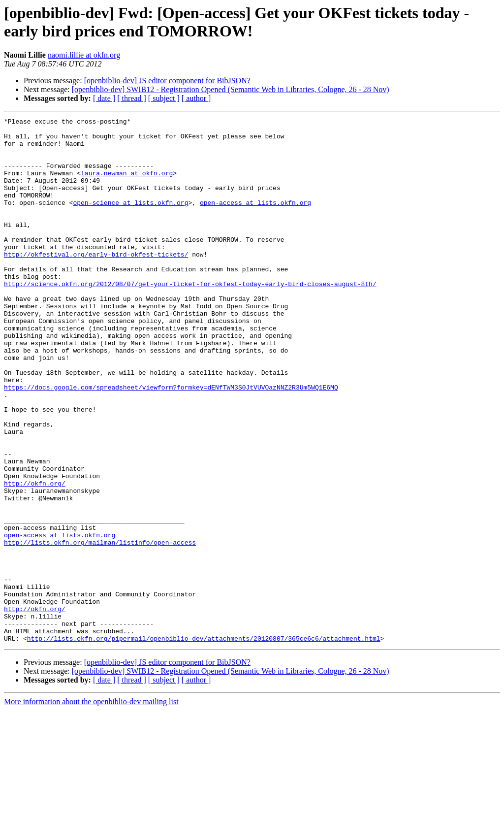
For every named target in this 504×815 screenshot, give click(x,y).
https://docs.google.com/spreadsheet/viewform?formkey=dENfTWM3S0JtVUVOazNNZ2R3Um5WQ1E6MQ (171, 442)
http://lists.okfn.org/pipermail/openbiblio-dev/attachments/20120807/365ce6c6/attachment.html (204, 743)
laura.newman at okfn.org (127, 185)
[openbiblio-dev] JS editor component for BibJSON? (167, 81)
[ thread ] (132, 98)
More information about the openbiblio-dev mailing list (91, 806)
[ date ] (104, 98)
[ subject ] (164, 98)
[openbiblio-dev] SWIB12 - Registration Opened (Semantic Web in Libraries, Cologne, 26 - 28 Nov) (231, 89)
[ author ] (196, 98)
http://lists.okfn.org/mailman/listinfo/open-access (100, 628)
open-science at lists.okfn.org (130, 220)
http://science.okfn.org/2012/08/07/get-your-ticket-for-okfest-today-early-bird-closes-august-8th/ (190, 318)
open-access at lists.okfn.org (255, 220)
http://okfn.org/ (35, 557)
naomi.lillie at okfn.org (84, 55)
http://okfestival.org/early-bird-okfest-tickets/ (96, 282)
